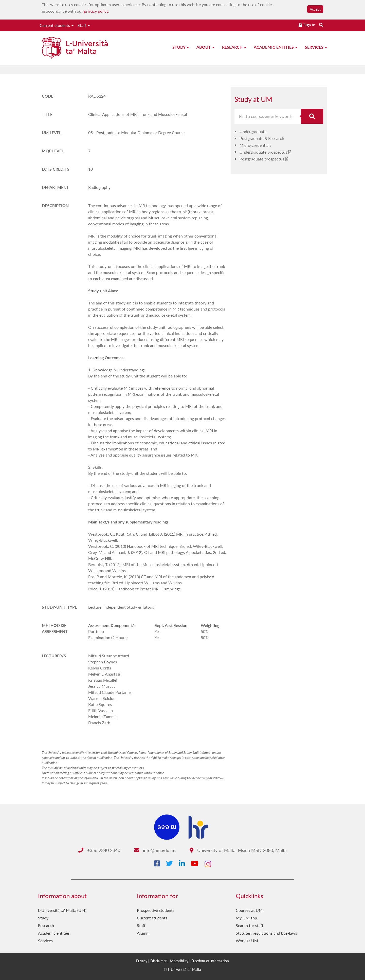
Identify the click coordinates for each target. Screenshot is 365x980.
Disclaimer (158, 961)
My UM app (246, 918)
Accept (315, 9)
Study (181, 47)
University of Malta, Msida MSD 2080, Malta (238, 850)
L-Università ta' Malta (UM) (62, 910)
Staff (84, 25)
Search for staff (250, 925)
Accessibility (179, 961)
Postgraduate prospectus (262, 159)
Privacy (142, 961)
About (205, 47)
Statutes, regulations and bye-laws (266, 933)
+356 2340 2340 (99, 850)
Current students (57, 25)
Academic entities (276, 47)
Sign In (309, 25)
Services (316, 47)
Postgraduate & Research (262, 138)
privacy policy (96, 11)
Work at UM (247, 941)
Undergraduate (253, 131)
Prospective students (156, 910)
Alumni (143, 933)
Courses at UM (249, 910)
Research (234, 47)
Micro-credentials (255, 145)
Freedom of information (210, 961)
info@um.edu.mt (155, 850)
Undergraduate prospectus (263, 152)
